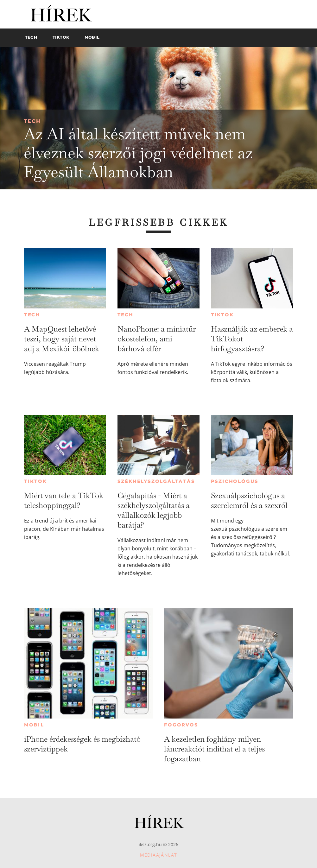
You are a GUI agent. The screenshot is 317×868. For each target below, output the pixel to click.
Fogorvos (181, 725)
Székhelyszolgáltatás (156, 481)
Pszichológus (235, 481)
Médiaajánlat (159, 855)
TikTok (222, 315)
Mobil (34, 725)
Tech (32, 121)
